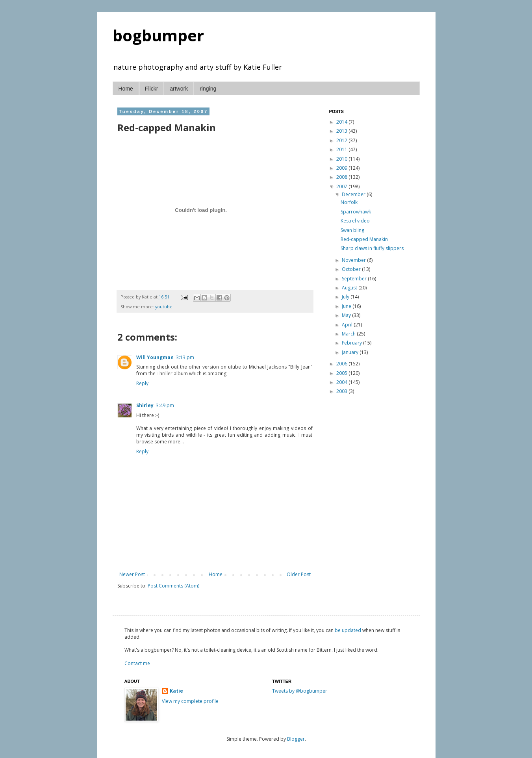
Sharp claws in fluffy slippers (372, 248)
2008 (342, 177)
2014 (342, 122)
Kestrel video (355, 221)
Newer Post (132, 574)
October (352, 269)
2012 (342, 140)
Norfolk (349, 202)
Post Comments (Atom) (173, 586)
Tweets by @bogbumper (300, 691)
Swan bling (352, 230)
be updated (348, 630)
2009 (342, 168)
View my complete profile (190, 701)
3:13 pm (185, 357)
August (350, 288)
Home (126, 89)
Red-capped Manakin (364, 239)
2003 (342, 391)
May (347, 315)
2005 (342, 373)
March (349, 334)
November (354, 260)
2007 (342, 186)
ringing (208, 89)
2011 (342, 149)
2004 (342, 382)
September (355, 279)
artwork (179, 89)
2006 (342, 364)
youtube (164, 307)
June (347, 306)
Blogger (296, 739)
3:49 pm (165, 405)
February (352, 343)
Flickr (151, 89)
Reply (142, 383)
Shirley (145, 405)
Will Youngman (155, 357)
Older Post (299, 574)
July (346, 297)
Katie (176, 691)
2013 (342, 131)
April (348, 325)
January (351, 352)
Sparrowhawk (356, 212)
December (354, 194)
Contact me (137, 663)
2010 (342, 159)
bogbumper (158, 35)
